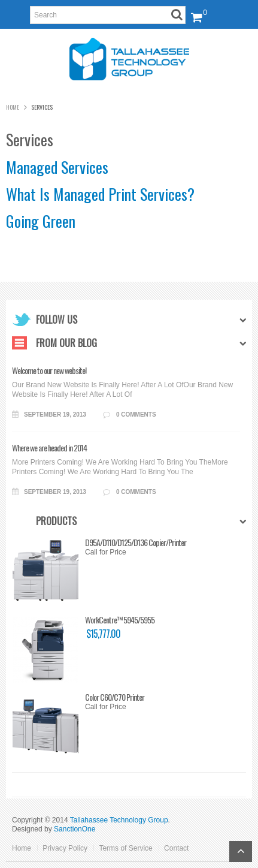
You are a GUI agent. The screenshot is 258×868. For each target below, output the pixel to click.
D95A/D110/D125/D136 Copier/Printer (99, 542)
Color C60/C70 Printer (78, 697)
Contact (176, 848)
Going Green (41, 221)
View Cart (195, 10)
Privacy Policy (65, 848)
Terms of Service (125, 848)
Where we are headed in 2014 (49, 448)
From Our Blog (66, 343)
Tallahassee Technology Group (119, 820)
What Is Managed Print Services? (100, 194)
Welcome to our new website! (49, 370)
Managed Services (57, 167)
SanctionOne (75, 829)
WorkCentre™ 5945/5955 (83, 620)
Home (13, 107)
